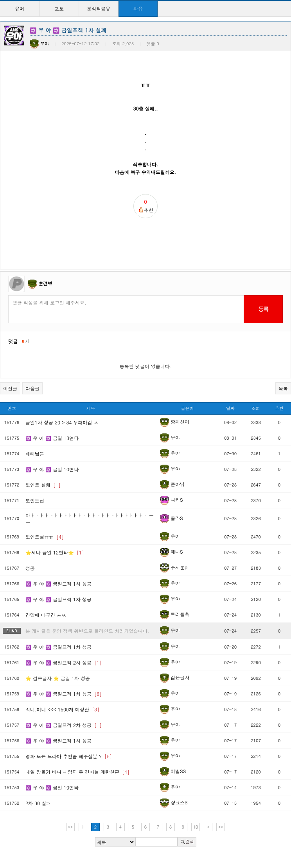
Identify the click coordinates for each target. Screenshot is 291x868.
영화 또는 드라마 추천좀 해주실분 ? (69, 756)
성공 (30, 568)
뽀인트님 (35, 500)
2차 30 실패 (38, 803)
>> (221, 827)
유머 (20, 8)
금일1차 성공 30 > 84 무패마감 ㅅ (62, 422)
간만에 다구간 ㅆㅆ (46, 615)
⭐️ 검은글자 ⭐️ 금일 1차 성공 (58, 678)
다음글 (32, 388)
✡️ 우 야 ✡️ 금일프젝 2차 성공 (64, 662)
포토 (59, 8)
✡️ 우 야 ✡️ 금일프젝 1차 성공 (58, 584)
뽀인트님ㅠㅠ (45, 537)
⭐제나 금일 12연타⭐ (55, 552)
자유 (138, 8)
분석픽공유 (99, 8)
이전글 (10, 388)
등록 (263, 309)
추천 (279, 408)
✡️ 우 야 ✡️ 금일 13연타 (52, 438)
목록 (283, 388)
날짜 (230, 408)
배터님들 (35, 454)
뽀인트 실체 (43, 485)
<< (70, 827)
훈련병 (45, 283)
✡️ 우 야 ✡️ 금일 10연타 (52, 469)
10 (196, 827)
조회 (256, 408)
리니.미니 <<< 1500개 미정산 (62, 709)
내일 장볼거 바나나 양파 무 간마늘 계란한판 (77, 772)
